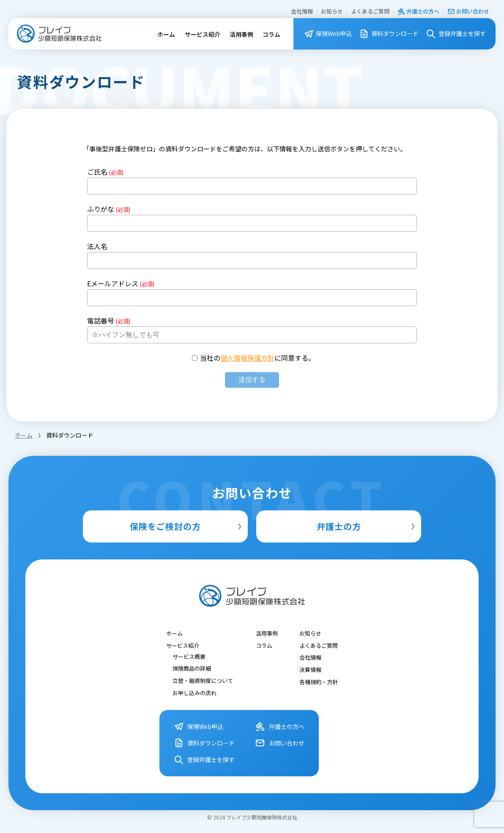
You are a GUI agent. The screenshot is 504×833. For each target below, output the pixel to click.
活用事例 (241, 34)
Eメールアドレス (121, 283)
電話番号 (109, 321)
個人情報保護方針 (247, 358)
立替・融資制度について (203, 680)
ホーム (166, 34)
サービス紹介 (203, 34)
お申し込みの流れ (194, 692)
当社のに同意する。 (257, 358)
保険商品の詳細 (192, 668)
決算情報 (310, 669)
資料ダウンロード (389, 34)
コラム (271, 34)
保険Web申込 (328, 34)
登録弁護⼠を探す (456, 34)
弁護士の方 (367, 526)
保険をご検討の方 (187, 526)
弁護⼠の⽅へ (418, 11)
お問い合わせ (468, 11)
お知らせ (332, 11)
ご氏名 (105, 172)
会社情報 (302, 11)
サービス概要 (189, 656)
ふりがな (109, 209)
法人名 (97, 246)
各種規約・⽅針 (319, 681)
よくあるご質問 (370, 11)
